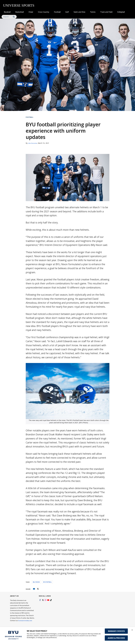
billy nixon (36, 582)
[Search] (9, 17)
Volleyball (121, 12)
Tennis (93, 12)
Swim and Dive (79, 12)
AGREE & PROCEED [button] (116, 638)
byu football (47, 582)
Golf (67, 12)
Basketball (20, 12)
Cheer (31, 12)
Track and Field (106, 12)
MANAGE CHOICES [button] (116, 631)
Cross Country (44, 12)
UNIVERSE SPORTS (19, 5)
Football (57, 12)
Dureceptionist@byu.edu (18, 623)
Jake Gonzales (33, 143)
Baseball (7, 12)
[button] (132, 631)
